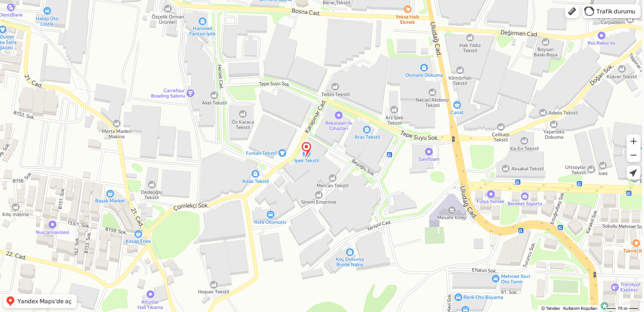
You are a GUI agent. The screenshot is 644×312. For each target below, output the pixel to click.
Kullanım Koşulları (580, 308)
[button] (572, 11)
